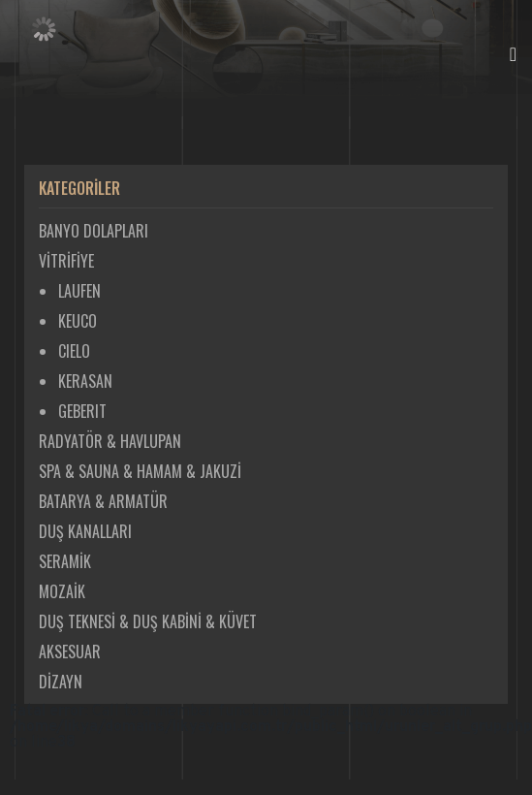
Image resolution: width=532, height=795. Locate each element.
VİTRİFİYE (66, 261)
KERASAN (85, 381)
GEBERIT (82, 411)
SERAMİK (65, 561)
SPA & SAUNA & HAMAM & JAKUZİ (140, 471)
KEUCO (78, 321)
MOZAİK (62, 591)
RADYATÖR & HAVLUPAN (110, 441)
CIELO (74, 351)
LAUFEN (79, 291)
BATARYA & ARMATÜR (103, 501)
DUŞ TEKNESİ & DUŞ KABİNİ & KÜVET (148, 621)
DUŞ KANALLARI (85, 531)
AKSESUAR (70, 652)
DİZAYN (61, 682)
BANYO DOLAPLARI (94, 231)
